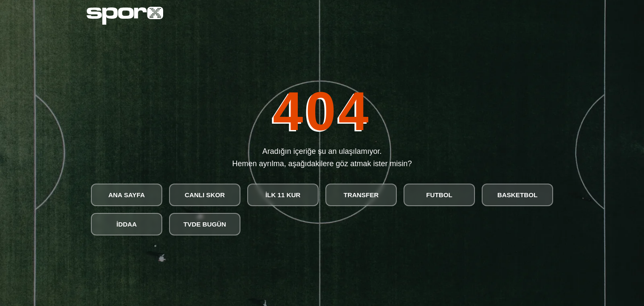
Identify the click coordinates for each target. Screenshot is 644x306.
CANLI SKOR (205, 195)
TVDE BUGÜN (205, 224)
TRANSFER (361, 195)
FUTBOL (439, 195)
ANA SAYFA (127, 195)
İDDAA (127, 224)
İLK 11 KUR (283, 195)
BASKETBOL (518, 195)
